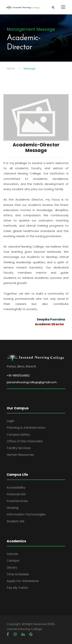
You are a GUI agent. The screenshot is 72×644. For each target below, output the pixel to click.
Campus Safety (18, 435)
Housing (13, 508)
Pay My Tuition (17, 588)
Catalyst (13, 561)
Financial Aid (16, 494)
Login (11, 421)
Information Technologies (26, 514)
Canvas (12, 554)
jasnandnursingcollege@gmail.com (32, 382)
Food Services (17, 501)
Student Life (16, 521)
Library (12, 568)
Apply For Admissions (23, 581)
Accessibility (16, 488)
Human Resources (20, 455)
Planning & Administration (26, 428)
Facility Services (19, 448)
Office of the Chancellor (25, 441)
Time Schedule (18, 574)
